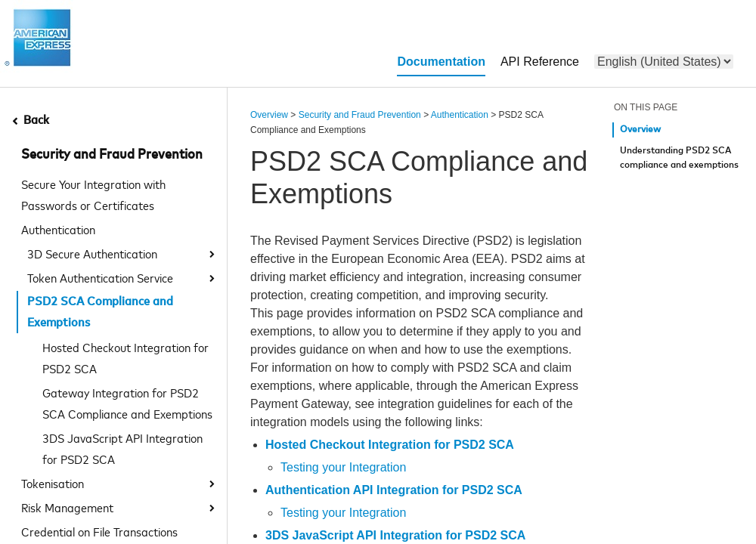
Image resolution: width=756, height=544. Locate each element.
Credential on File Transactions (99, 531)
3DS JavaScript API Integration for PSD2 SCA (122, 448)
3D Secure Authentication (92, 253)
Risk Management (67, 507)
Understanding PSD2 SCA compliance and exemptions (679, 158)
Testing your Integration (343, 467)
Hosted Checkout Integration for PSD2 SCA (125, 357)
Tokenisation (53, 483)
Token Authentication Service (100, 277)
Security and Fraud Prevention (112, 155)
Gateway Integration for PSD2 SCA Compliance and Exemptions (127, 403)
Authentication (58, 229)
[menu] (664, 62)
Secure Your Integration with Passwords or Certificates (93, 194)
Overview (269, 115)
